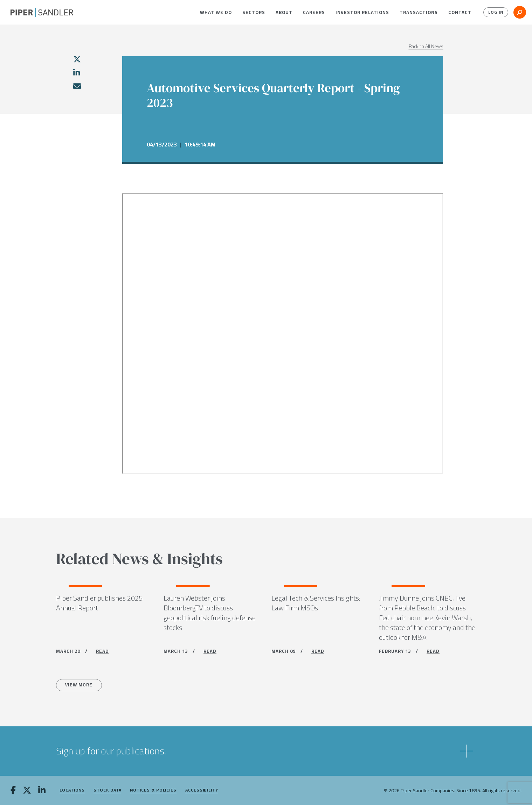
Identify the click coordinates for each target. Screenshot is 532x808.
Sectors (254, 12)
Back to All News (426, 46)
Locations (72, 793)
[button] (216, 12)
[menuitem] (216, 12)
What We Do (216, 12)
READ (102, 653)
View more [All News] (82, 687)
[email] (77, 86)
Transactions (419, 12)
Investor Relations (362, 12)
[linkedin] (77, 73)
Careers (314, 12)
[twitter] (77, 59)
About (284, 12)
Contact (460, 12)
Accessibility (202, 793)
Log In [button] (494, 12)
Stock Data (107, 793)
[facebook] (13, 794)
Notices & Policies (153, 793)
